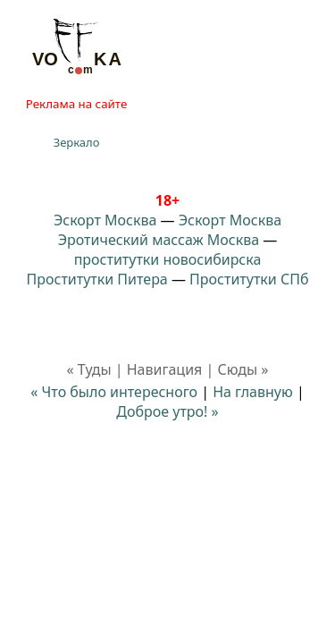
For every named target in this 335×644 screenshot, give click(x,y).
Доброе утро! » (167, 411)
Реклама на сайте (76, 104)
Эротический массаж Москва (159, 240)
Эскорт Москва (105, 220)
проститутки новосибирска (168, 259)
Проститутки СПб (249, 279)
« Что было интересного (114, 392)
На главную (253, 392)
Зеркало (77, 142)
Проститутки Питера (97, 279)
